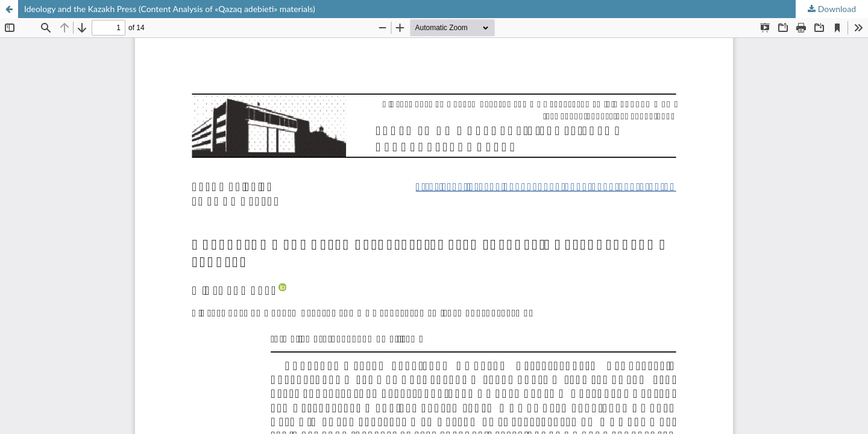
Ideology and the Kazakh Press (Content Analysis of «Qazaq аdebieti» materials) (170, 9)
